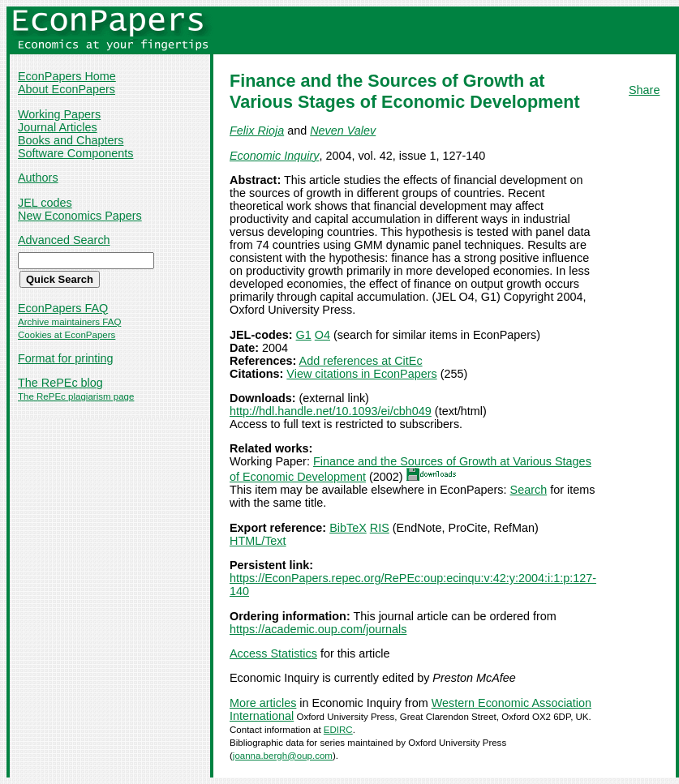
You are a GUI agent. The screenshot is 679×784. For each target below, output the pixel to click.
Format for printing (66, 358)
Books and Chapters (71, 140)
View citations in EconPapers (361, 374)
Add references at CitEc (361, 361)
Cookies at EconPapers (67, 335)
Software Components (75, 153)
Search (529, 490)
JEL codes (45, 203)
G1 (304, 335)
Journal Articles (58, 127)
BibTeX (348, 528)
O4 (322, 335)
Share (644, 90)
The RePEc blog (60, 383)
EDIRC (338, 730)
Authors (38, 178)
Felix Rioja (257, 131)
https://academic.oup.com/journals (318, 629)
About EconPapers (67, 89)
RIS (380, 528)
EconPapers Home (67, 76)
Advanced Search (64, 240)
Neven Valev (343, 131)
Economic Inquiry (274, 156)
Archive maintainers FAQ (69, 322)
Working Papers (59, 114)
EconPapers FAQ (63, 308)
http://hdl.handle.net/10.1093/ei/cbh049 (331, 411)
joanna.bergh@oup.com (283, 756)
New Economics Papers (80, 216)
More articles (263, 703)
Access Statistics (273, 653)
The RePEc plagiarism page (76, 396)
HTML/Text (258, 541)
